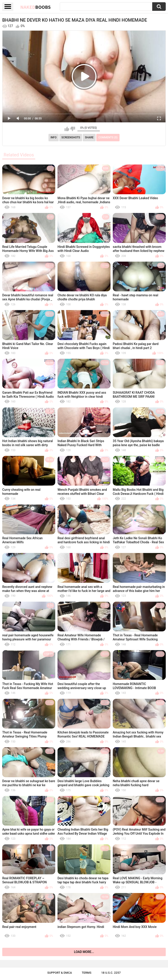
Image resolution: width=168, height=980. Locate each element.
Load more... (84, 952)
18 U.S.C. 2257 (111, 973)
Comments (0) (108, 137)
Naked (36, 7)
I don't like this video (73, 129)
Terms (86, 973)
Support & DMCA (60, 973)
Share (89, 137)
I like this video (67, 129)
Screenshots (71, 137)
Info (54, 137)
